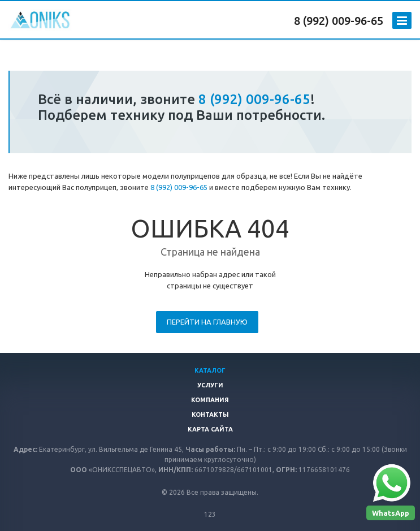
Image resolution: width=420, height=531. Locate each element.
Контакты (210, 415)
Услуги (210, 385)
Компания (210, 400)
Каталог (210, 370)
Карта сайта (210, 429)
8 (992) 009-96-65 (339, 21)
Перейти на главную (207, 322)
